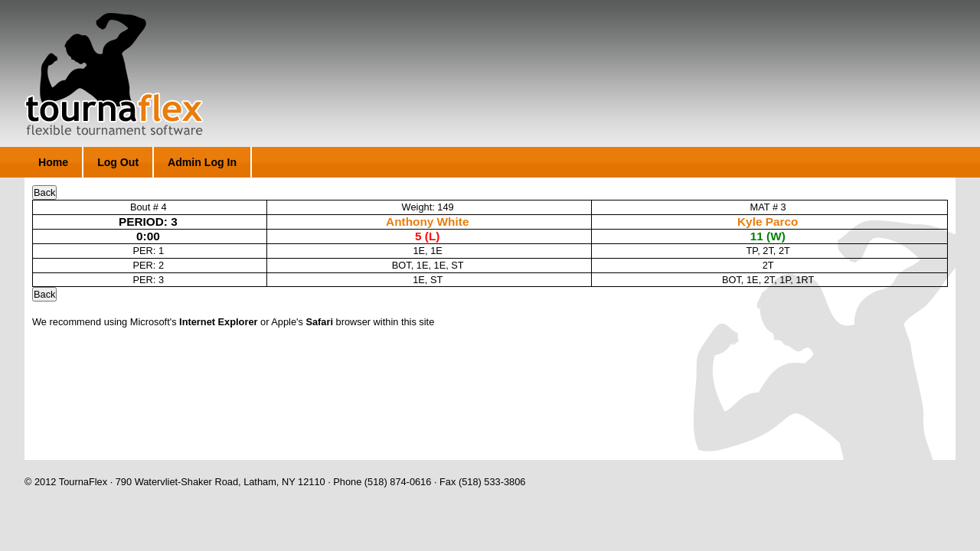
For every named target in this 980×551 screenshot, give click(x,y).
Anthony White (427, 222)
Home (53, 162)
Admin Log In (202, 162)
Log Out (118, 162)
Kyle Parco (768, 222)
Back (44, 192)
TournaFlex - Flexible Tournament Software (114, 74)
